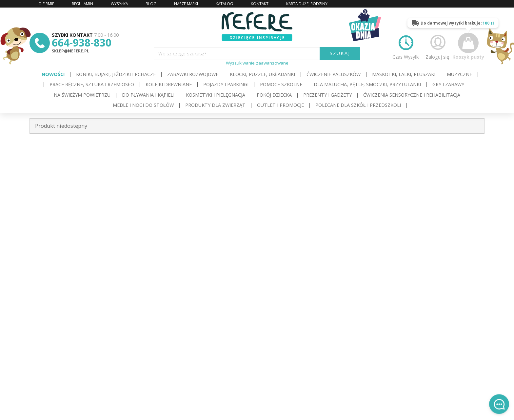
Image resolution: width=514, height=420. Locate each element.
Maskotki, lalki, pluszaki (404, 74)
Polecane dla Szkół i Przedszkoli (358, 105)
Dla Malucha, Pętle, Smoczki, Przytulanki (367, 84)
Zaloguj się (437, 46)
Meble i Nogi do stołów (143, 105)
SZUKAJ (340, 53)
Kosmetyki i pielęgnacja (216, 95)
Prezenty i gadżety (327, 95)
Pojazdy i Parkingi (226, 84)
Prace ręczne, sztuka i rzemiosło (92, 84)
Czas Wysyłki (406, 46)
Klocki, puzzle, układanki (262, 74)
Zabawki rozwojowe (193, 74)
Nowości (53, 74)
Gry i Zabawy (448, 84)
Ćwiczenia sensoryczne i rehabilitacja (412, 95)
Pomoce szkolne (281, 84)
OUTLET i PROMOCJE (280, 105)
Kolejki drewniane (169, 84)
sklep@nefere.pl (70, 51)
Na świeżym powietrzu (82, 95)
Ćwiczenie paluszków (334, 74)
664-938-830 (82, 42)
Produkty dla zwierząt (215, 105)
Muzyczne (459, 74)
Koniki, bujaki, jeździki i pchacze (116, 74)
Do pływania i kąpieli (148, 95)
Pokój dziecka (274, 95)
